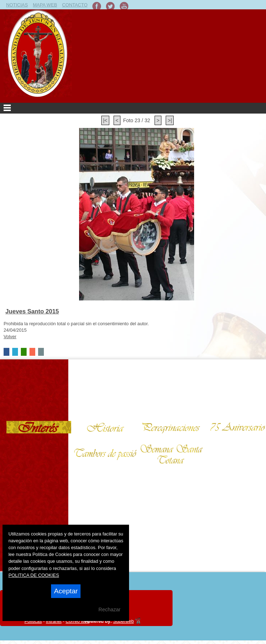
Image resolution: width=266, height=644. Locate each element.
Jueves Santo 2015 (32, 311)
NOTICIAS (17, 5)
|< (105, 120)
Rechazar (110, 609)
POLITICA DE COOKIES (34, 575)
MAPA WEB (45, 5)
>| (170, 120)
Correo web (78, 621)
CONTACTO (75, 5)
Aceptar (66, 591)
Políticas (33, 621)
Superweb (124, 621)
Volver (10, 337)
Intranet (54, 621)
